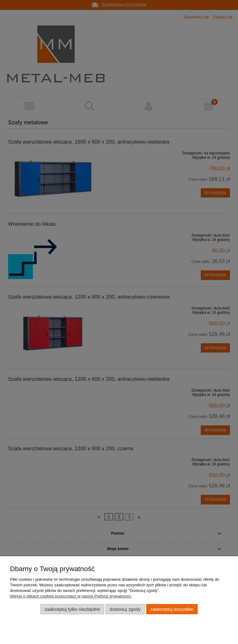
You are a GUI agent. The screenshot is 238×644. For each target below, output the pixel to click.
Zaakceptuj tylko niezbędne (72, 609)
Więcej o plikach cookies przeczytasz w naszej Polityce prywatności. (71, 596)
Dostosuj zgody (125, 609)
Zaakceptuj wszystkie (172, 609)
